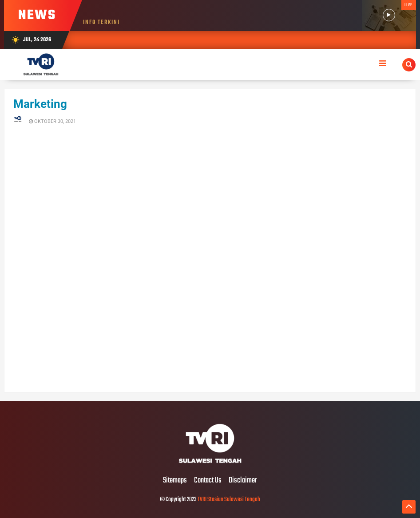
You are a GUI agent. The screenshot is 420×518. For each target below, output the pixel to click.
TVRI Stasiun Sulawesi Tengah (229, 500)
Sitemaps (175, 481)
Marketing (40, 104)
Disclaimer (243, 481)
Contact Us (208, 481)
